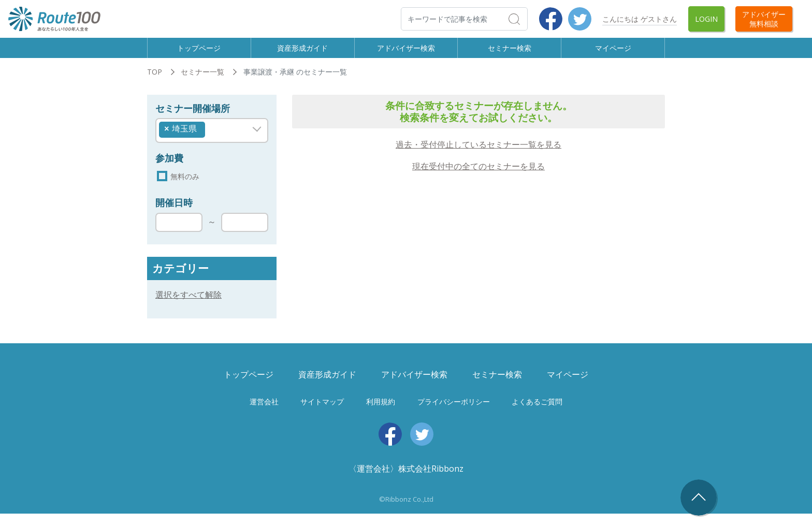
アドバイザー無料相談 (764, 19)
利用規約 (381, 413)
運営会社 (264, 413)
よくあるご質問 (537, 413)
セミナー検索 (510, 52)
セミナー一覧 (202, 82)
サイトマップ (322, 413)
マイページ (613, 52)
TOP (155, 82)
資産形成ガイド (302, 52)
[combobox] (212, 140)
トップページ (199, 52)
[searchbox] (211, 138)
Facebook (551, 19)
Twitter (580, 19)
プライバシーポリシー (454, 413)
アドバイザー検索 (406, 52)
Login (706, 19)
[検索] (464, 19)
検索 (527, 19)
